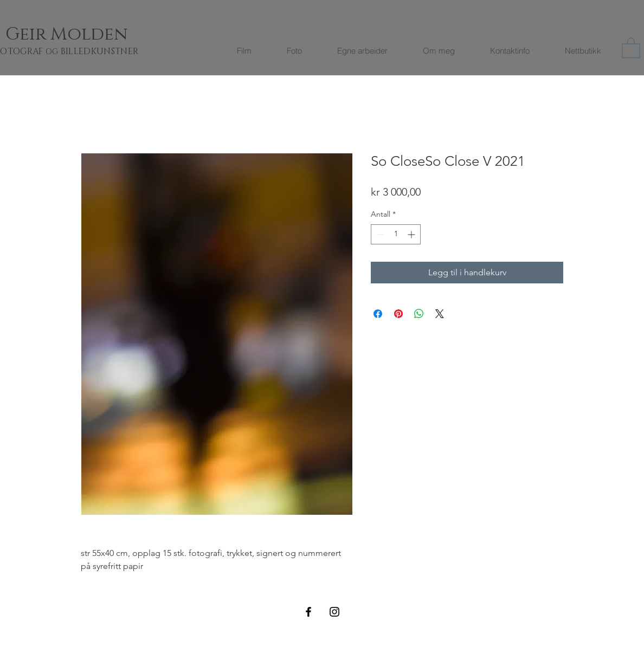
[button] (631, 47)
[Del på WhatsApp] (419, 314)
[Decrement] (379, 234)
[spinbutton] (396, 234)
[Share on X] (440, 314)
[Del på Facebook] (378, 314)
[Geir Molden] (80, 34)
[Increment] (412, 234)
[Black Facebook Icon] (308, 612)
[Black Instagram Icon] (334, 612)
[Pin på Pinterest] (398, 314)
